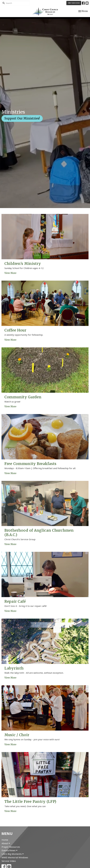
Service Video (9, 861)
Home (5, 840)
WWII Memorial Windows (15, 857)
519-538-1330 (74, 3)
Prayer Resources (11, 847)
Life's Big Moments (13, 854)
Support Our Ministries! (22, 118)
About (6, 843)
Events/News (10, 850)
